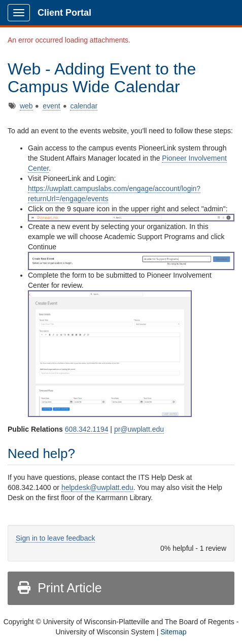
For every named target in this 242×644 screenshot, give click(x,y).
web (26, 106)
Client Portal (64, 13)
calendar (84, 106)
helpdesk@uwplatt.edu (97, 487)
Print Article (59, 588)
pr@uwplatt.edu (139, 429)
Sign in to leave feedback (55, 538)
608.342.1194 (87, 429)
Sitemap (173, 632)
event (51, 106)
